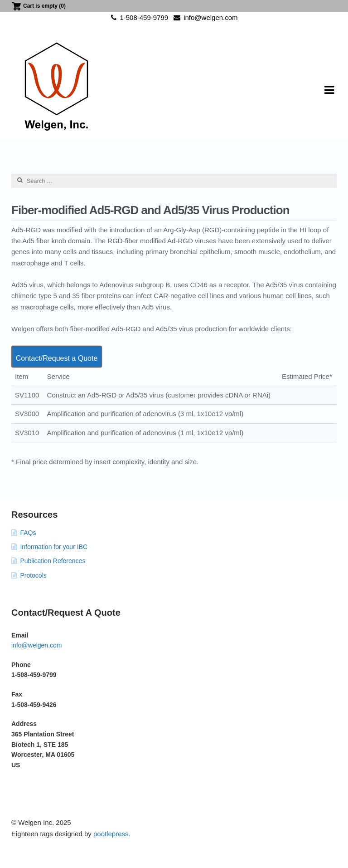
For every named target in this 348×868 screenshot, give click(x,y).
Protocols (33, 575)
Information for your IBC (54, 547)
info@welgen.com (204, 17)
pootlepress (111, 834)
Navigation (329, 90)
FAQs (28, 533)
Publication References (53, 561)
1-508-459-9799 (138, 17)
